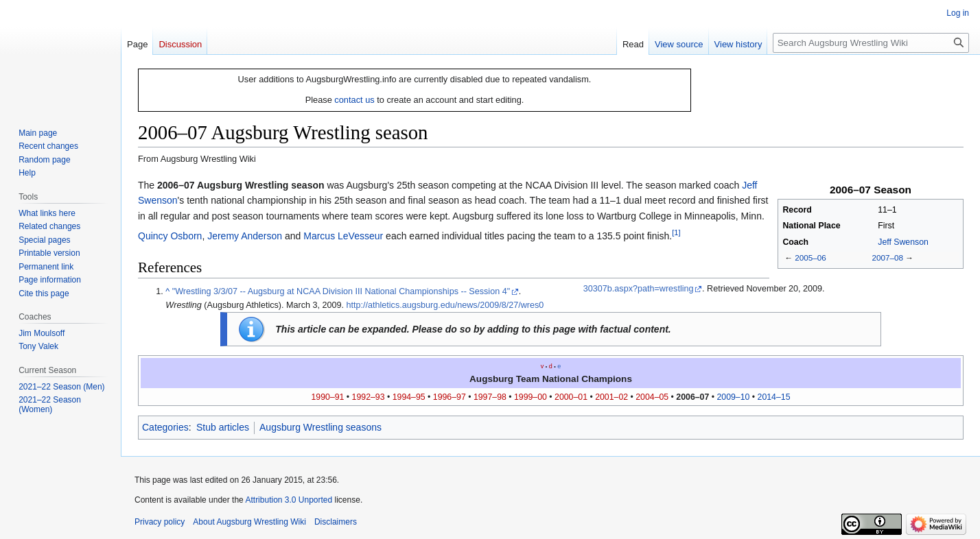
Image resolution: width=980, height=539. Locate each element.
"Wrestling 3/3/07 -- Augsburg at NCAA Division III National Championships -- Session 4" (341, 291)
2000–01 (571, 397)
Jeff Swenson (903, 242)
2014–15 (774, 397)
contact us (354, 100)
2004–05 (652, 397)
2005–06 (810, 257)
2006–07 (692, 397)
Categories (165, 427)
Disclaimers (336, 522)
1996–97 (450, 397)
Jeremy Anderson (245, 236)
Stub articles (223, 427)
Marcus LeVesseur (343, 236)
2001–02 (611, 397)
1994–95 (409, 397)
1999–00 (530, 397)
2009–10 (733, 397)
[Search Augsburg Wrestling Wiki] (871, 43)
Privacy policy (160, 522)
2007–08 (887, 257)
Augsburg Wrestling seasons (320, 427)
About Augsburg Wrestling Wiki (249, 522)
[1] (676, 232)
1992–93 (369, 397)
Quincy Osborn (170, 236)
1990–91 (328, 397)
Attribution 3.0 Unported (289, 500)
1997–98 (490, 397)
